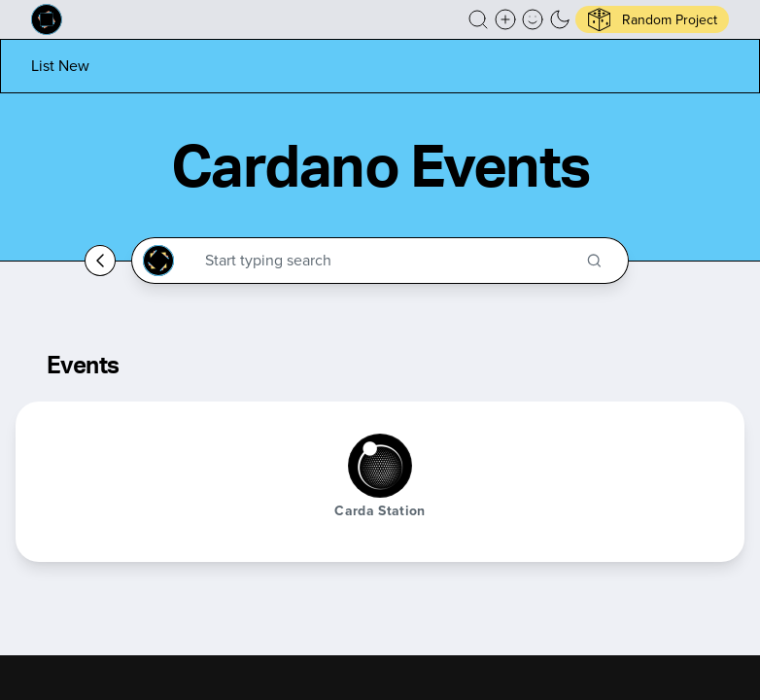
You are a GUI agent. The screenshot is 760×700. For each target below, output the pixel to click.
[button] (478, 19)
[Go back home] (100, 261)
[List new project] (60, 66)
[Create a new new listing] (505, 19)
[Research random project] (652, 19)
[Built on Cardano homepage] (47, 19)
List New (60, 66)
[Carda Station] (380, 466)
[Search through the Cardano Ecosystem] (388, 261)
